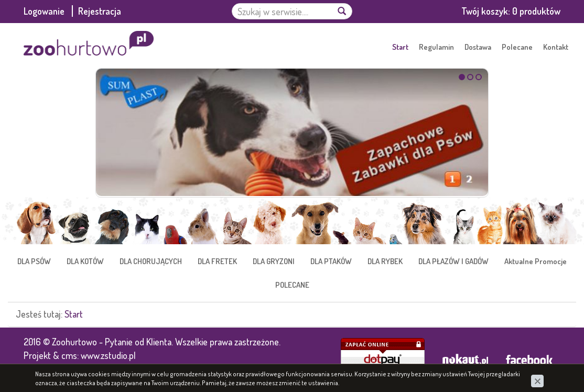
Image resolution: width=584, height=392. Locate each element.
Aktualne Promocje (536, 261)
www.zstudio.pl (108, 355)
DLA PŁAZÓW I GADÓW (453, 261)
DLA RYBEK (385, 261)
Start (400, 47)
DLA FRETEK (217, 261)
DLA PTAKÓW (331, 261)
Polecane (517, 47)
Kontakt (556, 47)
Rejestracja (100, 11)
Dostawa (478, 47)
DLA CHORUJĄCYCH (151, 261)
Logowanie (45, 11)
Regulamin (436, 47)
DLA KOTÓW (85, 261)
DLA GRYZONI (274, 261)
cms (69, 355)
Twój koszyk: (511, 11)
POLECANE (292, 285)
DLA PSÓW (34, 261)
